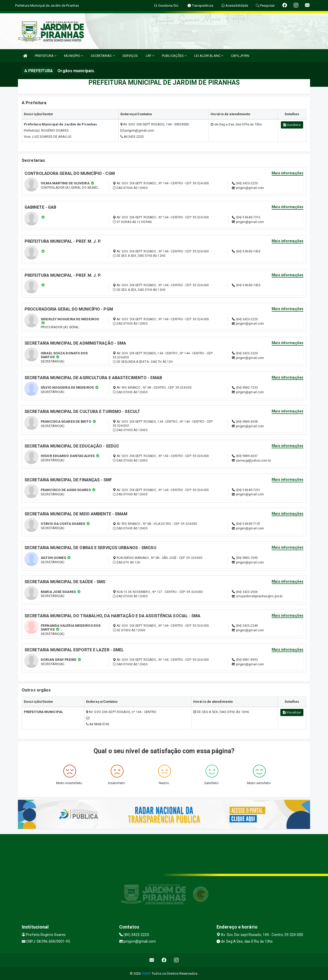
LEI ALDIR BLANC (209, 56)
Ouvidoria (292, 125)
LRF (150, 56)
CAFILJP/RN (240, 56)
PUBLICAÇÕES (174, 56)
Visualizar (292, 712)
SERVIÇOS (130, 56)
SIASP (146, 973)
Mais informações (288, 173)
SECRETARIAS (103, 56)
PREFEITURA (46, 56)
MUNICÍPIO (74, 56)
